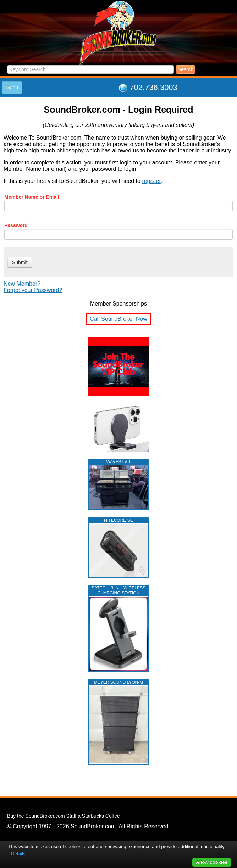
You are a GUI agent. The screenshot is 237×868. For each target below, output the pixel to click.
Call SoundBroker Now (118, 319)
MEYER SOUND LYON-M (118, 682)
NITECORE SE (118, 520)
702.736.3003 (153, 87)
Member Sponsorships (118, 304)
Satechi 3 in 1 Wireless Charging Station (118, 590)
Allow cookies (212, 862)
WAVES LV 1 (118, 462)
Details (18, 854)
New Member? (22, 284)
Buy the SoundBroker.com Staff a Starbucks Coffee (64, 816)
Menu (12, 88)
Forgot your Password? (33, 290)
